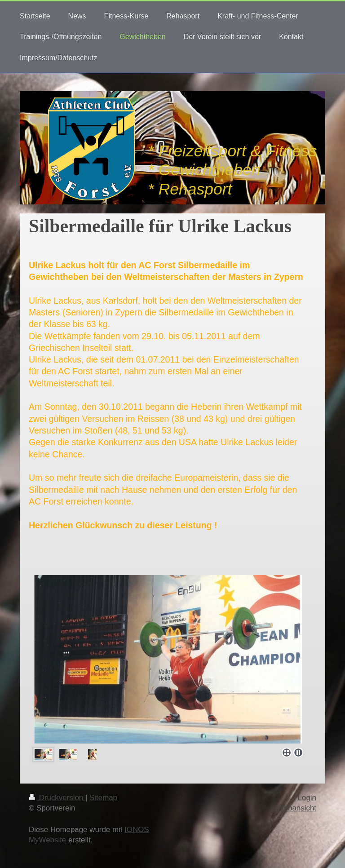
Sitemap (103, 798)
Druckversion (57, 798)
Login (307, 798)
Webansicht (296, 808)
